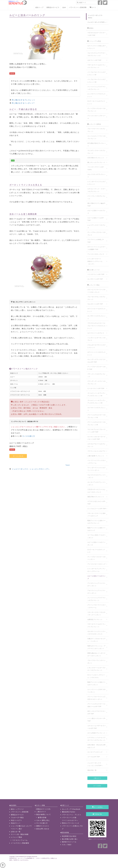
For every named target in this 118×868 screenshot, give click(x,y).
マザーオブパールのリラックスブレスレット (97, 66)
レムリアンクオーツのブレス (97, 226)
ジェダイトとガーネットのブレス (97, 339)
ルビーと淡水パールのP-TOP (96, 219)
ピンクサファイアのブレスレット (97, 95)
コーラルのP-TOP (94, 757)
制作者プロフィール (69, 842)
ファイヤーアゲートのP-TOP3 (96, 168)
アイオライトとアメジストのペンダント (97, 585)
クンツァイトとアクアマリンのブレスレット (97, 88)
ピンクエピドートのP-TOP (97, 509)
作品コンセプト (16, 820)
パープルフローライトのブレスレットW (97, 81)
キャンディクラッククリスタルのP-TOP (97, 361)
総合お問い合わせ (43, 829)
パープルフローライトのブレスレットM (97, 73)
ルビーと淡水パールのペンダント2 (97, 544)
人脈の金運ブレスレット (96, 456)
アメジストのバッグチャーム (97, 117)
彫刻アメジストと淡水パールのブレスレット (97, 522)
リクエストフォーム (20, 840)
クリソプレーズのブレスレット (97, 197)
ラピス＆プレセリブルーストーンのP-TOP (97, 431)
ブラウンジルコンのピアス (97, 451)
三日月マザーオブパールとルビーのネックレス (97, 491)
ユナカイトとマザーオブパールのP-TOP (97, 727)
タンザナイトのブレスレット (97, 317)
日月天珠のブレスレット (96, 158)
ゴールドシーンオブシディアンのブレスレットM (97, 394)
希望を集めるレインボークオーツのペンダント (97, 654)
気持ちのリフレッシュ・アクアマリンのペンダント (97, 647)
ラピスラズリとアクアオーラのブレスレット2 (97, 54)
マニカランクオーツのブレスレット (97, 152)
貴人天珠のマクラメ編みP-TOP (97, 205)
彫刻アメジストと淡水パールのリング (97, 529)
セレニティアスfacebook (71, 809)
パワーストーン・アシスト (72, 815)
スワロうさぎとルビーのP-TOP (97, 503)
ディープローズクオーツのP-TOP (97, 368)
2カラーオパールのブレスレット (96, 102)
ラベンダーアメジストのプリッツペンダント (97, 469)
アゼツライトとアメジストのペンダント (97, 592)
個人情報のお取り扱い (70, 839)
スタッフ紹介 (67, 845)
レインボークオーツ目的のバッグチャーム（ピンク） (95, 261)
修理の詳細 (42, 817)
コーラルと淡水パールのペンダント (97, 536)
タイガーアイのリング (95, 752)
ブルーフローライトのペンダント (97, 662)
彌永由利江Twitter (69, 812)
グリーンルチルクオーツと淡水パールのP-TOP (97, 705)
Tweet (68, 465)
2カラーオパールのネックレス (96, 551)
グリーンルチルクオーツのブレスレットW (97, 423)
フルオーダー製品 (17, 818)
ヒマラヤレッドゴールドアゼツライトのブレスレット (97, 739)
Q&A (64, 7)
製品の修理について (44, 814)
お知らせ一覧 (16, 832)
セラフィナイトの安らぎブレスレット (97, 47)
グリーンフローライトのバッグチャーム (97, 606)
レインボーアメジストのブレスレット (97, 183)
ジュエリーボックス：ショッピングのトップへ (31, 469)
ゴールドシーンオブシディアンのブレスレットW (97, 402)
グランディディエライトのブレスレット (97, 383)
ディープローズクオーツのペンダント (97, 558)
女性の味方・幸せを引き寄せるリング (97, 746)
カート (93, 7)
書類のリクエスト (43, 826)
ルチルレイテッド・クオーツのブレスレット (97, 190)
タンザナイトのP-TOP (95, 279)
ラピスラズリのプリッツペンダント (97, 476)
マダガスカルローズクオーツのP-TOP (97, 34)
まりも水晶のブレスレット (97, 733)
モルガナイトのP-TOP (95, 304)
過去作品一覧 (92, 770)
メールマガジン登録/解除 (20, 843)
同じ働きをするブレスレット (23, 100)
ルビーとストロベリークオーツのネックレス (97, 291)
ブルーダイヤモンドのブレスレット (97, 298)
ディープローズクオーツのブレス (97, 234)
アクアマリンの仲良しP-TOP (96, 241)
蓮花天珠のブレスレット (96, 497)
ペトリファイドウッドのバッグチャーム (97, 462)
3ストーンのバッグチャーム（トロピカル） (96, 676)
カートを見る (97, 786)
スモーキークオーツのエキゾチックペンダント (97, 614)
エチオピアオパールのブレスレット (97, 445)
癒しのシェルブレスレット (97, 162)
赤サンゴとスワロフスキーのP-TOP (97, 712)
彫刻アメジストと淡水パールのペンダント (97, 683)
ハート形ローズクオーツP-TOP (97, 720)
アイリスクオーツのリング (97, 564)
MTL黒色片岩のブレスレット (97, 145)
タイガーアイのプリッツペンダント (97, 484)
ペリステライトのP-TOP (96, 274)
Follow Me (97, 814)
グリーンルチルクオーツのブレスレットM (97, 416)
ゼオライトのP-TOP (94, 60)
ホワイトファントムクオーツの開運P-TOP (97, 248)
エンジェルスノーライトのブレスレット (97, 137)
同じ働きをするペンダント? (23, 103)
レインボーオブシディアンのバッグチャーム (97, 570)
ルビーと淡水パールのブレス (97, 212)
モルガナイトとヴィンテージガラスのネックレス (97, 633)
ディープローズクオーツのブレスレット (97, 110)
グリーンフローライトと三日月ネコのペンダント (97, 698)
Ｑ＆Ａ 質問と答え (43, 820)
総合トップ (39, 7)
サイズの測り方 (29, 436)
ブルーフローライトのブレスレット (97, 130)
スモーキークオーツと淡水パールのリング (97, 515)
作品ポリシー (16, 823)
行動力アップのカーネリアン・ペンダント (97, 640)
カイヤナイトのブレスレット (97, 409)
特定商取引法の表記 (69, 836)
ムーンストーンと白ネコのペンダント (97, 691)
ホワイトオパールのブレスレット (97, 310)
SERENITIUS (23, 857)
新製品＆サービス (53, 7)
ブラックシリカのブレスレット (97, 375)
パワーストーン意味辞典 (78, 7)
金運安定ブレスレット (95, 619)
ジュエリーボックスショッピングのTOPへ (95, 764)
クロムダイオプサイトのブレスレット (97, 346)
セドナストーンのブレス (96, 333)
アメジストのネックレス (96, 254)
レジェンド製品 (16, 837)
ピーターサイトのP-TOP (96, 388)
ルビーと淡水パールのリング (97, 577)
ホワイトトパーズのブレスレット (97, 353)
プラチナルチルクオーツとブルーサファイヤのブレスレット (97, 326)
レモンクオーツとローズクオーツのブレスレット (97, 669)
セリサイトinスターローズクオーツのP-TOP (96, 438)
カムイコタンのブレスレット (97, 176)
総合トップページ (17, 809)
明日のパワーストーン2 (70, 823)
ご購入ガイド (97, 778)
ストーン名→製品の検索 (20, 834)
